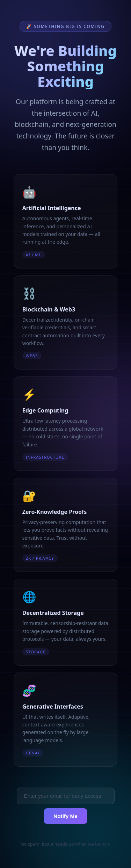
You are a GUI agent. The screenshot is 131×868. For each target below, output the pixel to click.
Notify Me (65, 816)
